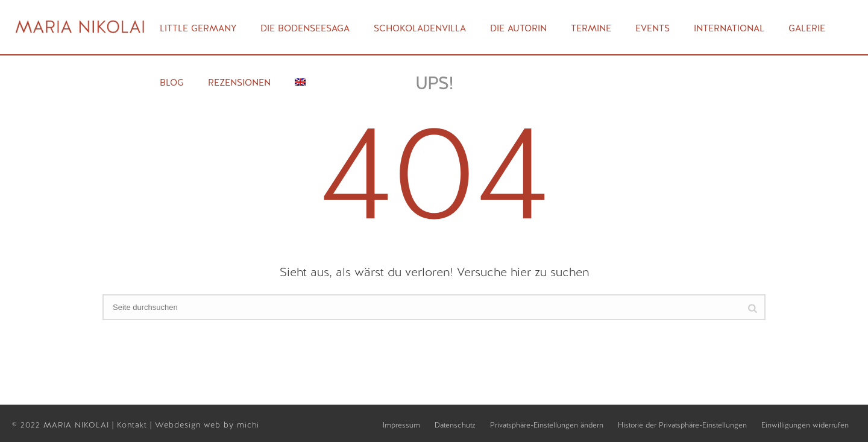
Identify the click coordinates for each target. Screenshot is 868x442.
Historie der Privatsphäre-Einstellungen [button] (682, 425)
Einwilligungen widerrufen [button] (805, 425)
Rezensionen (239, 83)
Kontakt (134, 425)
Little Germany (198, 28)
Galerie (807, 28)
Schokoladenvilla (420, 28)
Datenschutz (455, 425)
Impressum (401, 425)
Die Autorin (518, 28)
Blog (172, 83)
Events (653, 28)
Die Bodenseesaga (305, 28)
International (729, 28)
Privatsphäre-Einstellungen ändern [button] (547, 425)
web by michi (233, 425)
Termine (591, 28)
